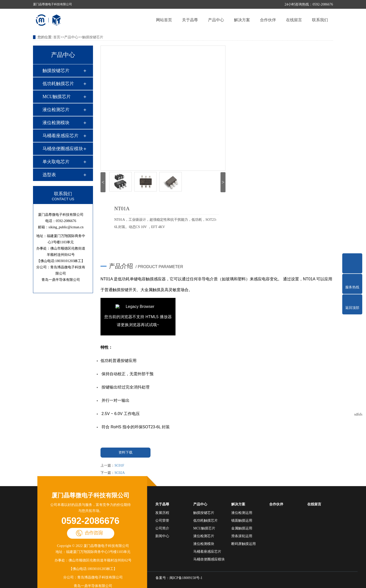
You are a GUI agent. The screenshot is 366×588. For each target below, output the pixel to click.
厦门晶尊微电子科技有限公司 (90, 495)
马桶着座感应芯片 (60, 136)
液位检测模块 (56, 123)
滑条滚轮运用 (242, 536)
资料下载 (125, 452)
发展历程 (162, 513)
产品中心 (216, 20)
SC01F (119, 465)
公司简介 (162, 528)
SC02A (120, 473)
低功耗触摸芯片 (58, 84)
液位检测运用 (242, 513)
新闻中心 (162, 536)
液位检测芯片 (56, 110)
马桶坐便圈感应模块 (63, 149)
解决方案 (242, 20)
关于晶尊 (190, 20)
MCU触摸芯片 (57, 97)
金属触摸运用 (242, 528)
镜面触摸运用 (242, 521)
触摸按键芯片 (93, 37)
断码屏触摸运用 (243, 544)
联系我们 (320, 20)
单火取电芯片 (56, 162)
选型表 (49, 175)
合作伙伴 (268, 20)
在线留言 (294, 20)
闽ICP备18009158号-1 (186, 578)
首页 (57, 37)
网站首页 (164, 20)
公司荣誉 (162, 521)
